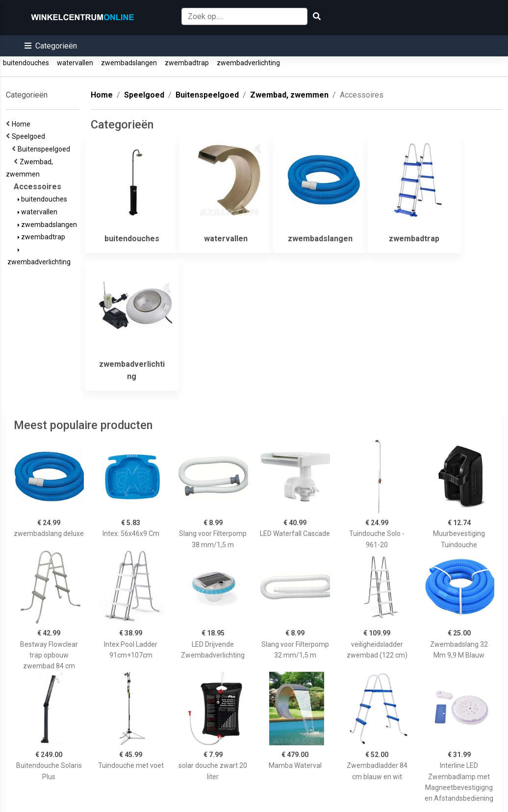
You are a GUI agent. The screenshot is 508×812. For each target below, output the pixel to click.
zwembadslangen (129, 63)
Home (23, 124)
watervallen (75, 63)
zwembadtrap (187, 63)
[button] (51, 46)
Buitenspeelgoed (45, 149)
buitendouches (26, 63)
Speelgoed (30, 136)
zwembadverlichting (248, 63)
